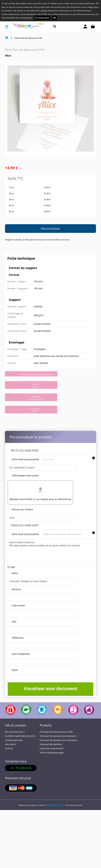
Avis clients (10, 744)
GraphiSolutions (55, 805)
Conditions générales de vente (20, 736)
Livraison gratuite (14, 740)
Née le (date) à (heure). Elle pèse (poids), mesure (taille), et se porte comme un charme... (53, 552)
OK (54, 18)
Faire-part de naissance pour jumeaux (58, 740)
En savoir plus (42, 18)
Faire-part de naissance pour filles (56, 732)
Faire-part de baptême (51, 744)
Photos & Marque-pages (52, 753)
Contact (9, 748)
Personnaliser (51, 229)
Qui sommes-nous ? (15, 732)
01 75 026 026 (21, 768)
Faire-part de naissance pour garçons (58, 736)
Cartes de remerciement (52, 748)
